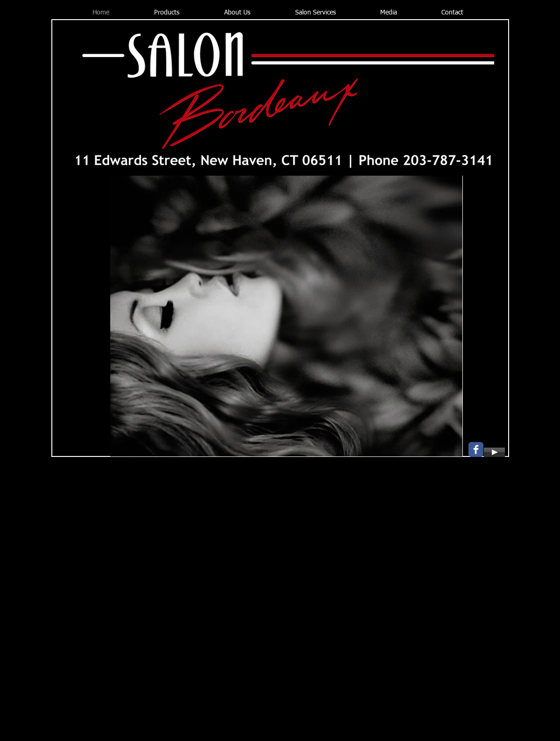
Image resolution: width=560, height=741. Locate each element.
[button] (287, 316)
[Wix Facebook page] (476, 449)
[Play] (494, 452)
